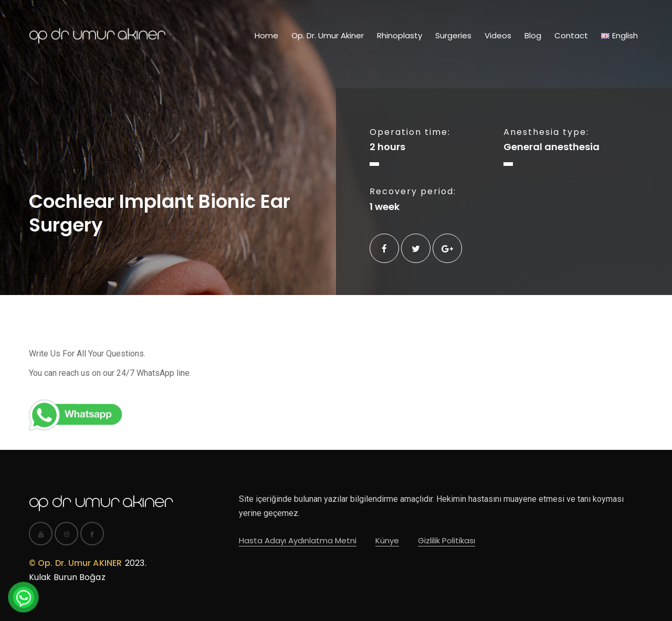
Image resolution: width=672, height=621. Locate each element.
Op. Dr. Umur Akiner (328, 35)
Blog (533, 35)
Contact (571, 35)
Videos (498, 35)
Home (266, 35)
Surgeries (453, 35)
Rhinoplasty (400, 35)
